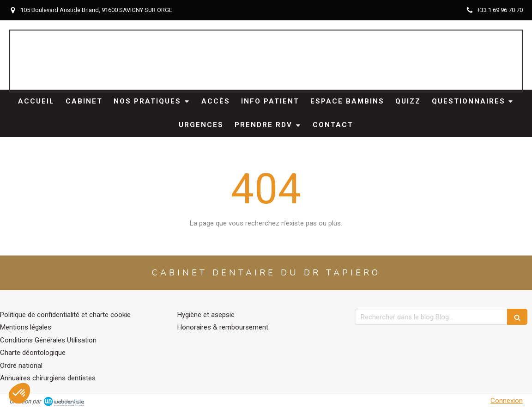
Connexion (507, 401)
